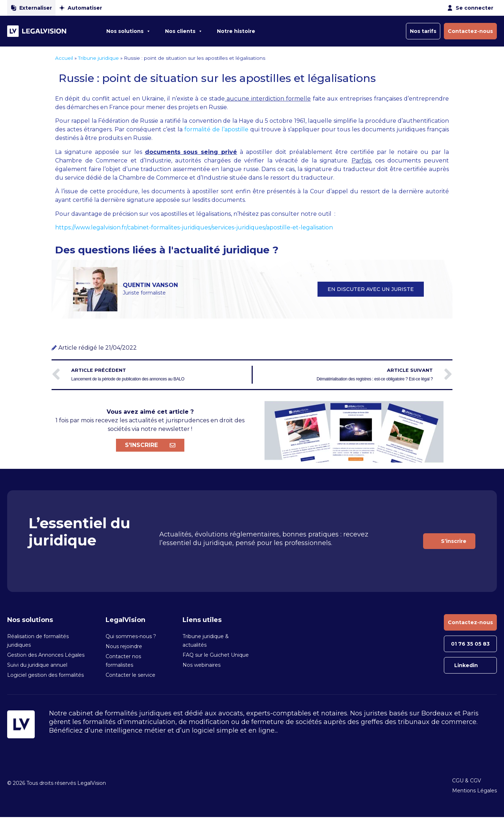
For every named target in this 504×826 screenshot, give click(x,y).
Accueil (64, 58)
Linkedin (466, 665)
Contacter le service (130, 675)
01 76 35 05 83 (470, 644)
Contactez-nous (470, 31)
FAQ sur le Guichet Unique (216, 655)
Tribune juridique (98, 58)
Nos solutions (129, 31)
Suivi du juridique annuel (37, 665)
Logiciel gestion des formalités (45, 675)
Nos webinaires (202, 665)
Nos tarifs (423, 31)
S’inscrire (454, 541)
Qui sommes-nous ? (131, 636)
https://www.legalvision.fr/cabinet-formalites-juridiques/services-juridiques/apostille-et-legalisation (194, 227)
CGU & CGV (467, 781)
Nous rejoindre (124, 646)
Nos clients (184, 31)
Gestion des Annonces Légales (46, 655)
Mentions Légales (474, 791)
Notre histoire (236, 31)
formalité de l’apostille (216, 129)
